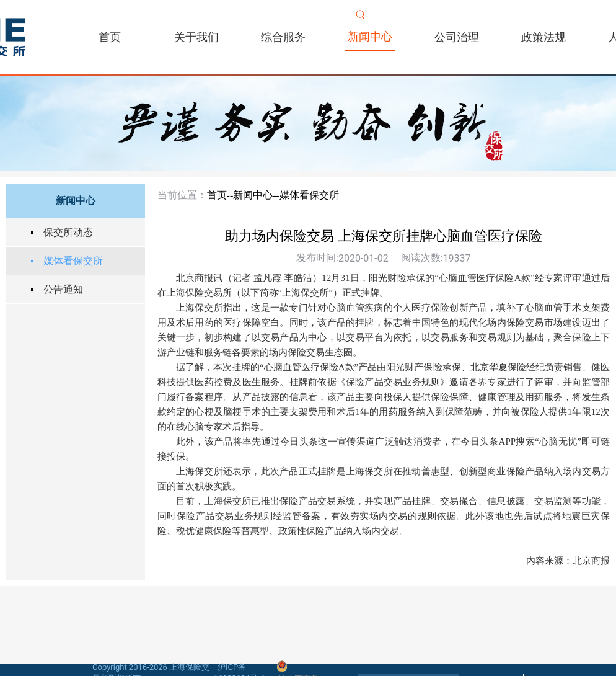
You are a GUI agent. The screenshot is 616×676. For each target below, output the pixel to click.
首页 (110, 37)
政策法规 (543, 37)
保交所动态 (68, 232)
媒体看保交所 (73, 261)
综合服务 (283, 37)
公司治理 (457, 37)
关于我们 (196, 37)
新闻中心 (370, 36)
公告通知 (63, 289)
